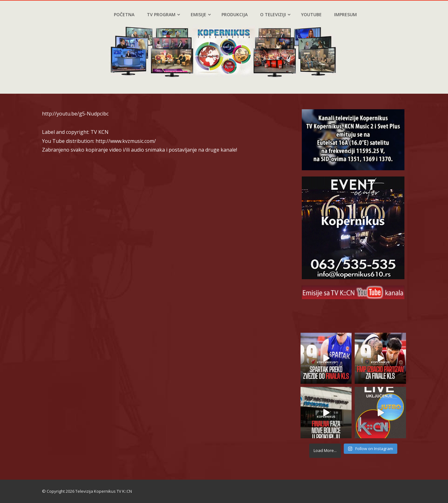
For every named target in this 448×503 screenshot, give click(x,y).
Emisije (201, 14)
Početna (124, 14)
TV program (163, 14)
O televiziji (275, 14)
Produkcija (235, 14)
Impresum (345, 14)
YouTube (311, 14)
